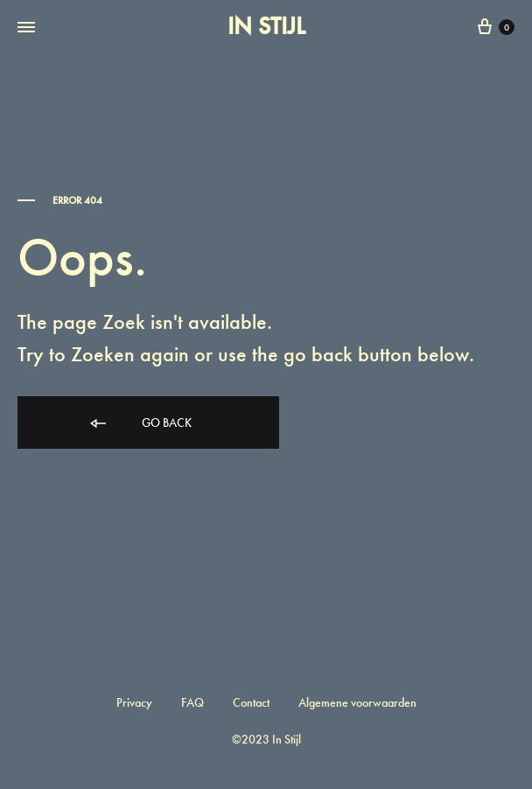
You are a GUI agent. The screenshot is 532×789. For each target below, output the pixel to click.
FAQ (192, 702)
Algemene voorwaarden (357, 702)
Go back (140, 424)
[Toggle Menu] (26, 28)
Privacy (134, 702)
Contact (251, 702)
